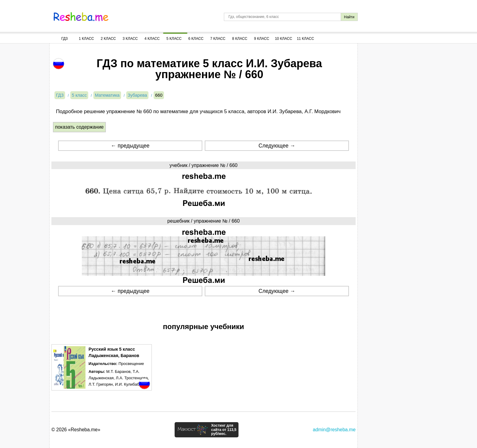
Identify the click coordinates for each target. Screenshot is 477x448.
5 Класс (174, 39)
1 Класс (86, 39)
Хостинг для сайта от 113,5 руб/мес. (224, 430)
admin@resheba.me (334, 430)
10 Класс (284, 39)
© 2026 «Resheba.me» (76, 430)
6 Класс (196, 39)
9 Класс (262, 39)
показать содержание (79, 127)
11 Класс (306, 39)
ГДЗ (64, 39)
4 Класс (152, 39)
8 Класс (240, 39)
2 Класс (108, 39)
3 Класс (130, 39)
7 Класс (218, 39)
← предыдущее (130, 146)
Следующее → (277, 146)
